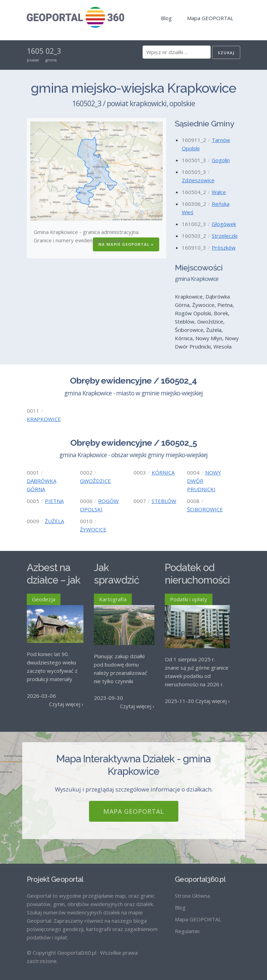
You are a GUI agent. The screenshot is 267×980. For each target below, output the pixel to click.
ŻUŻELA (54, 521)
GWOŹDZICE (95, 481)
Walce (219, 192)
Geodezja (44, 599)
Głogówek (224, 224)
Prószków (224, 248)
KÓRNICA (163, 472)
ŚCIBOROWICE (205, 509)
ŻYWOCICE (93, 529)
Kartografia (113, 599)
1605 (35, 51)
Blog (166, 18)
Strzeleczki (225, 236)
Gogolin (221, 160)
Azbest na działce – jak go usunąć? (54, 580)
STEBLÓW (164, 501)
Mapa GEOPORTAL (210, 18)
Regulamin (187, 925)
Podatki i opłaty (189, 599)
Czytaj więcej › (66, 704)
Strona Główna (192, 890)
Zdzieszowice (198, 180)
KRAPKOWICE (44, 419)
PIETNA (54, 501)
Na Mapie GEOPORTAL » (126, 244)
